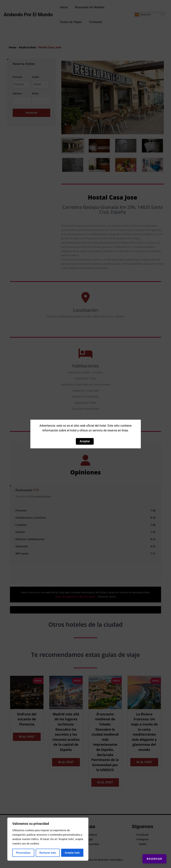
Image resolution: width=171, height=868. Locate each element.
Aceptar (85, 441)
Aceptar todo (72, 853)
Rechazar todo (48, 853)
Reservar (151, 855)
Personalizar (23, 853)
